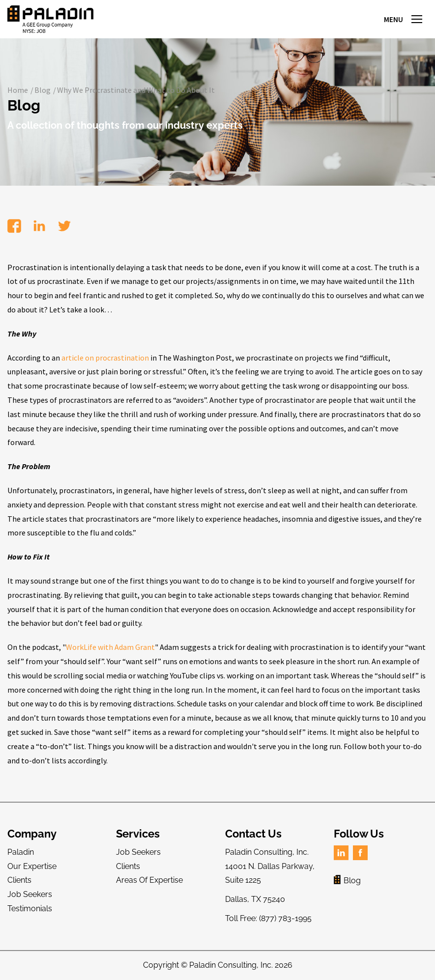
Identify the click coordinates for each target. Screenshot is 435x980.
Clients (19, 880)
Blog (43, 90)
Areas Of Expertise (149, 880)
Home (18, 90)
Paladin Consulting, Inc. (231, 965)
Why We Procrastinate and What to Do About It (136, 90)
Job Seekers (30, 894)
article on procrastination (105, 358)
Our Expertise (32, 866)
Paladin (21, 852)
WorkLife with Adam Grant (110, 647)
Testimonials (30, 909)
